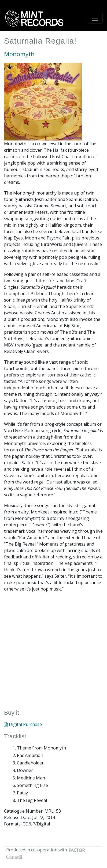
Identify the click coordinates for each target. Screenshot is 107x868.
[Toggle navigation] (95, 18)
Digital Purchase (23, 724)
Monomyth (19, 54)
